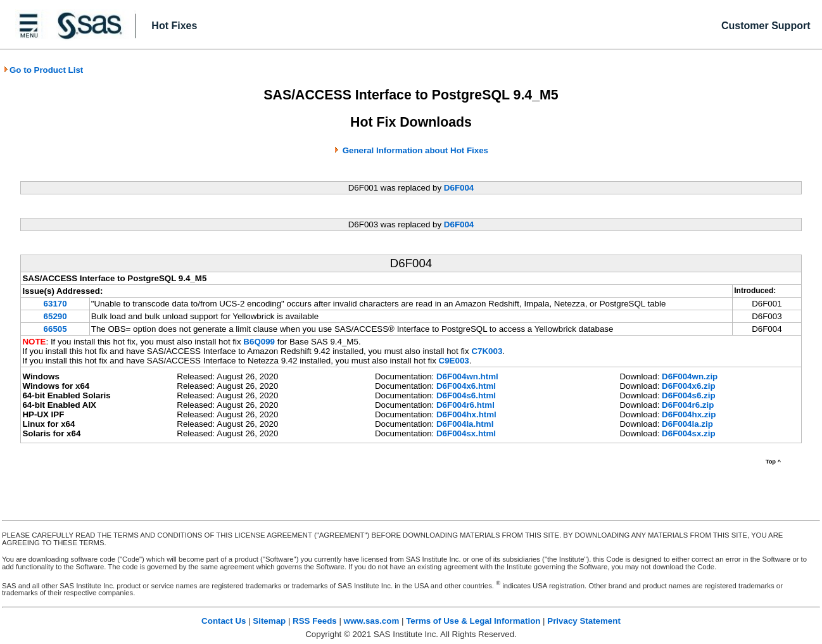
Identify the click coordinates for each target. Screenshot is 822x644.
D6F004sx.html (466, 433)
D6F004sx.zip (688, 433)
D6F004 (459, 188)
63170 (55, 304)
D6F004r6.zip (688, 405)
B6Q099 (259, 342)
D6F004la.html (465, 424)
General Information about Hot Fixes (415, 150)
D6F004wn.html (467, 376)
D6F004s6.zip (688, 395)
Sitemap (269, 621)
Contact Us (224, 621)
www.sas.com (372, 621)
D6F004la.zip (687, 424)
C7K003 (487, 351)
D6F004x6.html (466, 386)
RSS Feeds (315, 621)
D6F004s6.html (466, 395)
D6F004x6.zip (688, 386)
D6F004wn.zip (690, 376)
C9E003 (454, 361)
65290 (55, 316)
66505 (55, 329)
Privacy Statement (584, 621)
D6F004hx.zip (689, 414)
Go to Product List (43, 70)
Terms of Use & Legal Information (473, 621)
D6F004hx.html (466, 414)
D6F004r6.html (465, 405)
